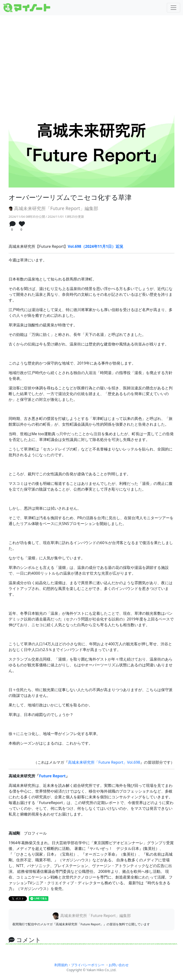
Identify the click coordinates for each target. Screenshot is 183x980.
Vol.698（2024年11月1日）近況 (95, 246)
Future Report (52, 776)
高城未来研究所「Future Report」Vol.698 (104, 762)
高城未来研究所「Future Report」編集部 (53, 208)
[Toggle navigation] (173, 8)
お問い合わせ (119, 965)
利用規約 (61, 965)
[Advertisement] (91, 57)
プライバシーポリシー (88, 965)
